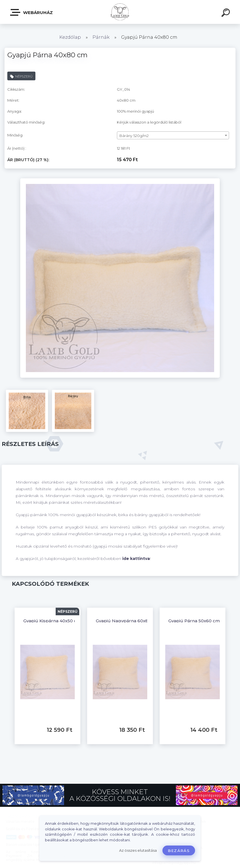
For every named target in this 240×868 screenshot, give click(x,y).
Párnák (101, 37)
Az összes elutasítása (138, 850)
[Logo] (120, 12)
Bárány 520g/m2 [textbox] (134, 136)
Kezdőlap (70, 37)
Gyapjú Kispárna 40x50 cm (52, 621)
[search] (227, 13)
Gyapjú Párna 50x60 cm (194, 621)
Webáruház (32, 12)
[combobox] (173, 135)
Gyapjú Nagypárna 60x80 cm (127, 621)
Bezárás (179, 851)
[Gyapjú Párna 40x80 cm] (120, 180)
